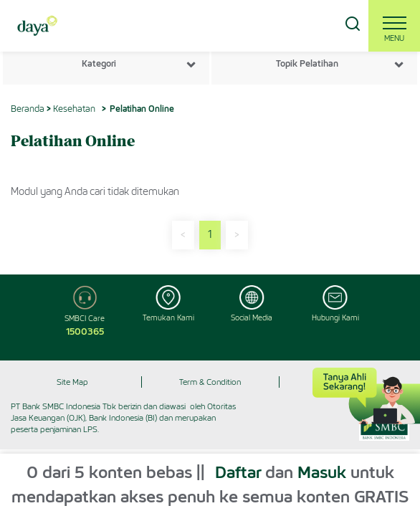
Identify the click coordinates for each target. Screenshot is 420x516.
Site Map (72, 382)
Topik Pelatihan (307, 63)
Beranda (28, 109)
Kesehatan (74, 109)
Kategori (99, 63)
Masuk (322, 472)
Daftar (238, 472)
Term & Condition (210, 382)
